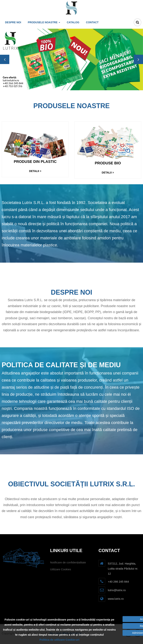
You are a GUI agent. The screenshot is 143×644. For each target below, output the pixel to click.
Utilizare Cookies (61, 569)
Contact (92, 22)
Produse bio (108, 163)
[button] (5, 59)
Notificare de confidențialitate (68, 562)
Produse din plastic (35, 162)
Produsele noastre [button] (44, 22)
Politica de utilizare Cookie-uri (59, 640)
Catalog (73, 22)
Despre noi (13, 22)
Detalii (35, 171)
